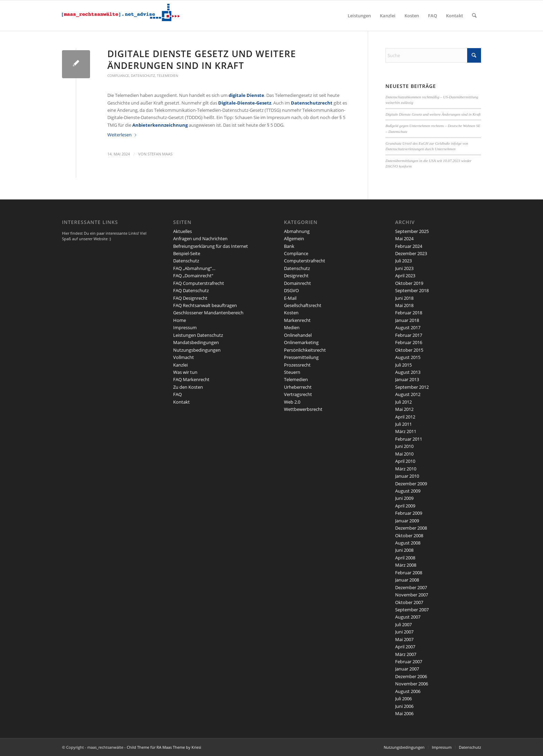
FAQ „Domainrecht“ (193, 276)
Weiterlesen (122, 135)
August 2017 (408, 327)
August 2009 (408, 491)
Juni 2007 (404, 632)
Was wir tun (185, 372)
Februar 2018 (409, 313)
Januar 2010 (407, 476)
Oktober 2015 (409, 350)
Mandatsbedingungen (196, 342)
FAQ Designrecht (190, 298)
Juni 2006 (404, 706)
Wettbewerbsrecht (303, 409)
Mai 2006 (404, 713)
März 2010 (406, 469)
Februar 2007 (409, 661)
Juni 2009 (404, 498)
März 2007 (406, 654)
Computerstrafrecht (305, 261)
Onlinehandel (298, 335)
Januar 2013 (407, 379)
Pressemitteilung (301, 357)
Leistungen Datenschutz (198, 335)
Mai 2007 (404, 639)
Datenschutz (143, 75)
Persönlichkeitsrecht (305, 350)
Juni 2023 (404, 268)
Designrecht (296, 276)
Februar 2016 (409, 342)
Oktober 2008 (409, 535)
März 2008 (406, 565)
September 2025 (412, 231)
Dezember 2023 (411, 253)
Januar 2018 (407, 320)
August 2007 (408, 617)
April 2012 (405, 417)
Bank (289, 246)
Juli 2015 (403, 365)
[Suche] (474, 16)
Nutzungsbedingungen (197, 350)
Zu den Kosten (188, 387)
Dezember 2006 (411, 676)
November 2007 (412, 595)
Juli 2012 (403, 402)
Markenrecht (297, 320)
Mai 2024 (404, 238)
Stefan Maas (160, 154)
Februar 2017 (409, 335)
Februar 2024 (409, 246)
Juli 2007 (403, 624)
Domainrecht (297, 283)
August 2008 (408, 543)
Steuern (292, 372)
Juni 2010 (404, 446)
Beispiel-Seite (187, 253)
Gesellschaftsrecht (303, 305)
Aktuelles (183, 231)
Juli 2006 (403, 699)
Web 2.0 (292, 402)
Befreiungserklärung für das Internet (211, 246)
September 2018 (412, 290)
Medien (292, 327)
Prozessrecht (297, 365)
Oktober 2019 (409, 283)
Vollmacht (184, 357)
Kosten (291, 313)
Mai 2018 (404, 305)
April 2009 (405, 506)
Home (180, 320)
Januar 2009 (407, 521)
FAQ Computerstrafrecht (199, 283)
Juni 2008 (404, 550)
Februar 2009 (409, 513)
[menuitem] (359, 16)
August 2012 (408, 394)
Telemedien (168, 75)
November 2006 (412, 684)
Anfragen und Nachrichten (200, 238)
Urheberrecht (298, 387)
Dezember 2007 (411, 587)
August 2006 (408, 691)
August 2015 (408, 357)
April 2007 (405, 647)
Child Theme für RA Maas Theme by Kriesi (164, 747)
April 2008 (405, 558)
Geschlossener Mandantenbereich (208, 313)
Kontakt (181, 402)
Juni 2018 (404, 298)
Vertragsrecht (298, 394)
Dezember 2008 (411, 528)
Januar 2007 (407, 669)
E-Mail (290, 298)
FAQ (177, 394)
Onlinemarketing (301, 342)
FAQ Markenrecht (191, 379)
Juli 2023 (403, 261)
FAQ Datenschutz (191, 290)
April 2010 (405, 461)
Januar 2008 (407, 580)
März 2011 (406, 431)
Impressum (185, 327)
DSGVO (291, 290)
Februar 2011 (409, 439)
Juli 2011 (403, 424)
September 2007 (412, 610)
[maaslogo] (121, 16)
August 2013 (408, 372)
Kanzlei (180, 365)
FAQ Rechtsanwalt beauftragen (205, 305)
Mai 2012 (404, 409)
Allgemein (294, 238)
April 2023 (405, 276)
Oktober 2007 (409, 602)
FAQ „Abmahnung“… (194, 268)
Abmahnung (297, 231)
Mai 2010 (404, 454)
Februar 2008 (409, 573)
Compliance (118, 75)
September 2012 (412, 387)
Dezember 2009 (411, 484)
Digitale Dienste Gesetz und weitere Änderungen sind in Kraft (202, 60)
